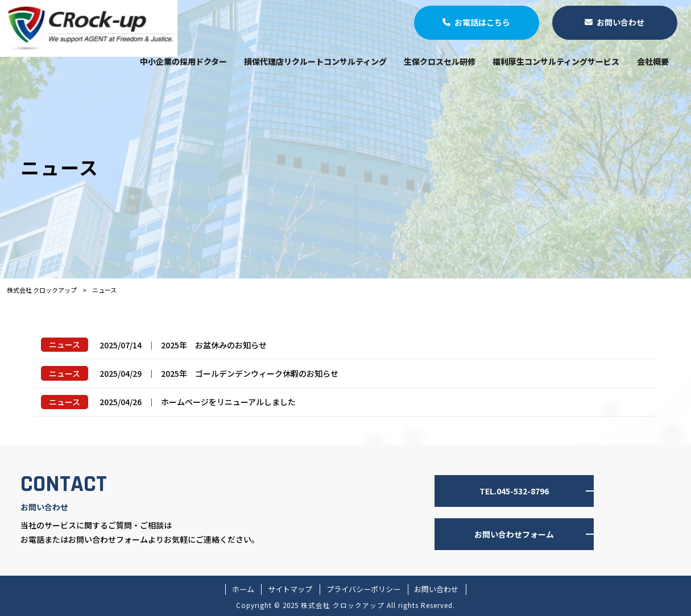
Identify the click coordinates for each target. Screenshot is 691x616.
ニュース (65, 344)
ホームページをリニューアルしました (228, 402)
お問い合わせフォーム (514, 534)
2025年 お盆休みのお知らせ (214, 345)
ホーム (243, 589)
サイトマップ (290, 589)
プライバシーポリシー (363, 589)
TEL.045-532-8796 (514, 491)
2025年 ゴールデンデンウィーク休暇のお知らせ (250, 373)
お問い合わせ (436, 589)
